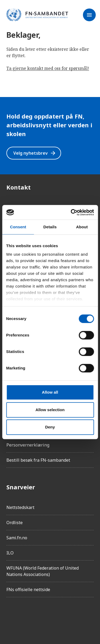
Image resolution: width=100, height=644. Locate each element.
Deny (50, 427)
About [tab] (82, 227)
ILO (10, 553)
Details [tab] (50, 227)
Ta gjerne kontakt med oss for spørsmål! (48, 68)
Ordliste (15, 523)
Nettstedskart (20, 507)
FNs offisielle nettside (28, 590)
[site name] (37, 15)
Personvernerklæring (28, 445)
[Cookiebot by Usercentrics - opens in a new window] (71, 212)
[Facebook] (11, 616)
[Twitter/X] (55, 616)
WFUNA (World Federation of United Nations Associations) (43, 571)
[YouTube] (70, 616)
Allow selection (50, 410)
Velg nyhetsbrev (35, 153)
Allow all (50, 392)
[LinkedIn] (41, 616)
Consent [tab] (18, 227)
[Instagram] (26, 616)
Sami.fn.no (17, 538)
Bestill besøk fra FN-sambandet (38, 460)
